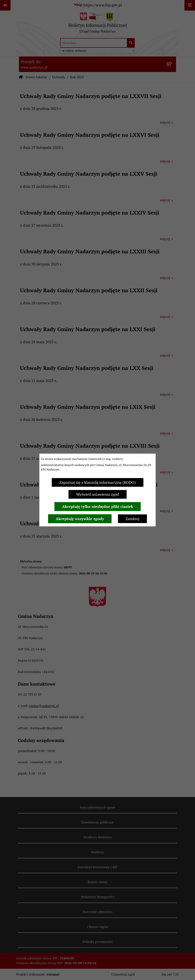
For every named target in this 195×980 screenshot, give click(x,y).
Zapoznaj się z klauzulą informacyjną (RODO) (98, 482)
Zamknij (132, 519)
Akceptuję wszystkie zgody (80, 519)
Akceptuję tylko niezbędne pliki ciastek (98, 507)
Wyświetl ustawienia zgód (98, 494)
